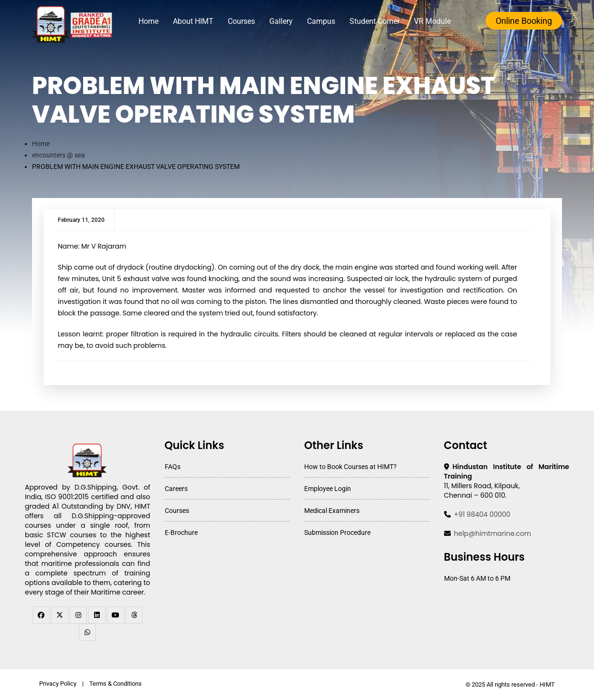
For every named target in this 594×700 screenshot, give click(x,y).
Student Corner (375, 21)
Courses (241, 21)
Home (148, 21)
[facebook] (41, 615)
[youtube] (116, 615)
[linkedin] (97, 615)
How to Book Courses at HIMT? (350, 467)
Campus (321, 21)
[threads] (134, 615)
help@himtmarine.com (493, 533)
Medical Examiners (332, 511)
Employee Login (328, 489)
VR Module (432, 21)
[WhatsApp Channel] (87, 632)
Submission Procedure (337, 533)
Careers (176, 489)
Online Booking (524, 21)
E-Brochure (181, 533)
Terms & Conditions (116, 684)
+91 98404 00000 (482, 514)
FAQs (173, 467)
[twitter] (60, 615)
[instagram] (78, 615)
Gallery (281, 21)
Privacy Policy (58, 684)
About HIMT (193, 21)
